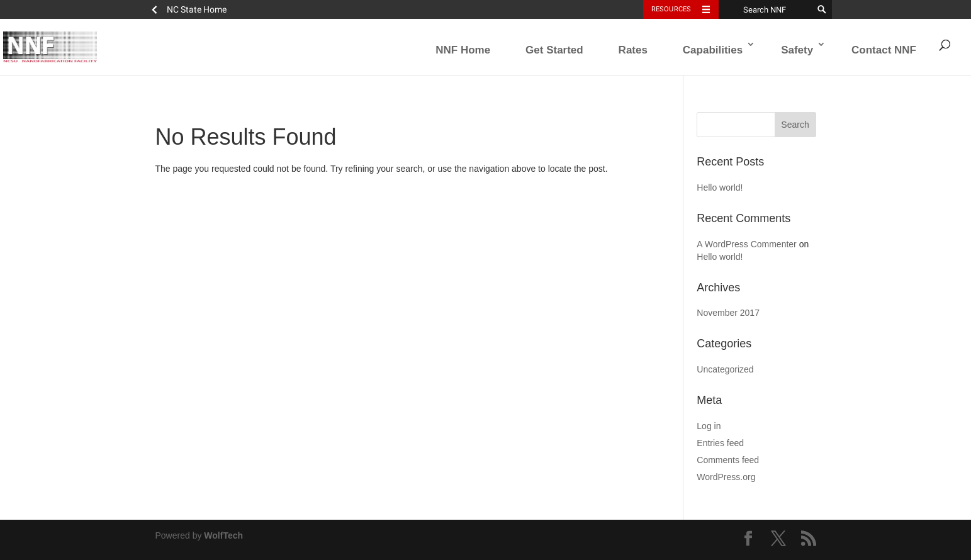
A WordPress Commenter (746, 244)
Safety (797, 50)
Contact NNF (884, 50)
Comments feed (728, 460)
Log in (709, 426)
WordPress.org (726, 477)
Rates (633, 50)
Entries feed (720, 443)
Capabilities (713, 50)
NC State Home (197, 9)
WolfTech (223, 535)
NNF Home (463, 50)
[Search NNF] (766, 9)
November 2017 (728, 313)
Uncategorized (725, 369)
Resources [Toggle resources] (671, 9)
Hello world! (720, 188)
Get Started (554, 50)
